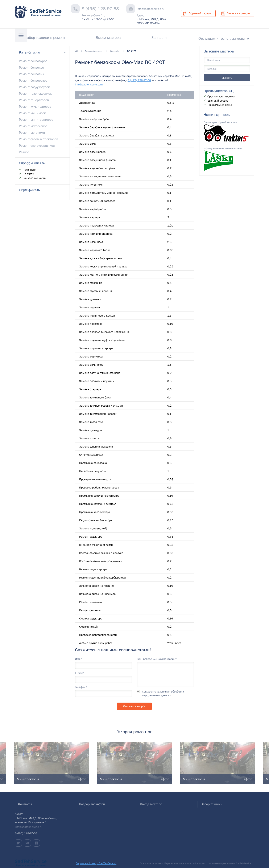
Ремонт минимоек (32, 109)
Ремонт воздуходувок (34, 83)
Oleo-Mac (115, 48)
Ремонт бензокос (94, 48)
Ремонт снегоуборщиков (37, 142)
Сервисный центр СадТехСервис (96, 860)
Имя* (79, 655)
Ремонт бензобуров (33, 57)
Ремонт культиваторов (35, 103)
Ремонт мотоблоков (33, 122)
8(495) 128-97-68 (26, 830)
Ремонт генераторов (34, 96)
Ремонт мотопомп (32, 129)
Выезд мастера (148, 36)
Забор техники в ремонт (105, 36)
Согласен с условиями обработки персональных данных (163, 690)
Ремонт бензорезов (33, 77)
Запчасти (179, 36)
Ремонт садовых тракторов (38, 135)
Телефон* (81, 683)
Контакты (41, 36)
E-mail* (80, 669)
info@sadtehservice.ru (151, 9)
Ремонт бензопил (31, 70)
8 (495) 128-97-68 (100, 9)
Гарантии (67, 36)
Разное (24, 148)
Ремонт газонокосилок (35, 90)
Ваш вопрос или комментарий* (157, 655)
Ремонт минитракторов (36, 116)
